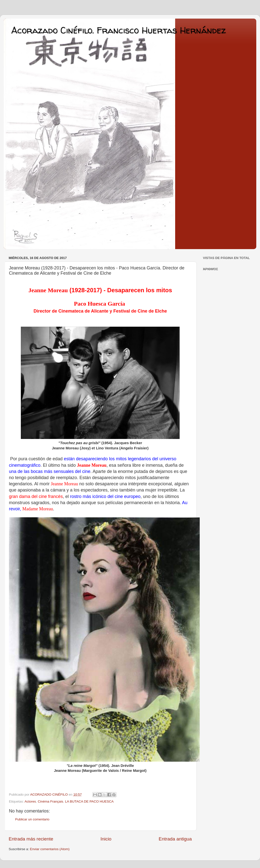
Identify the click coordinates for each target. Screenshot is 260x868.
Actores (30, 801)
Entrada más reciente (31, 839)
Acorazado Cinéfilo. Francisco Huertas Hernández (118, 30)
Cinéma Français (50, 801)
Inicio (106, 839)
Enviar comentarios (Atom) (50, 849)
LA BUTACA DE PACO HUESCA (89, 801)
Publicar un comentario (32, 819)
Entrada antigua (175, 839)
